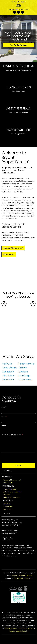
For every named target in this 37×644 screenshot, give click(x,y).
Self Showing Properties (12, 492)
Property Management (13, 248)
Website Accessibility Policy (19, 631)
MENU (18, 18)
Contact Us (8, 506)
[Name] (18, 411)
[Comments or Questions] (18, 444)
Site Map (29, 578)
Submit (19, 465)
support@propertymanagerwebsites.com (19, 628)
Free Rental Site (19, 578)
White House (25, 380)
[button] (4, 323)
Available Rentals (10, 489)
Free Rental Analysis (18, 45)
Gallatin (23, 368)
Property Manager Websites (22, 576)
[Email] (18, 421)
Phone (4, 426)
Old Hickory (8, 376)
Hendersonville (26, 364)
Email (3, 417)
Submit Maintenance (11, 497)
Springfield (8, 372)
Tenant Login (13, 9)
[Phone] (18, 430)
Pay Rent (7, 495)
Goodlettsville (10, 368)
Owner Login (24, 9)
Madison (23, 372)
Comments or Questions (11, 435)
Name (4, 407)
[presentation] (16, 458)
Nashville (7, 364)
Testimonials (8, 509)
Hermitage (24, 376)
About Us (7, 504)
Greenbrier (8, 380)
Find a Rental (9, 254)
